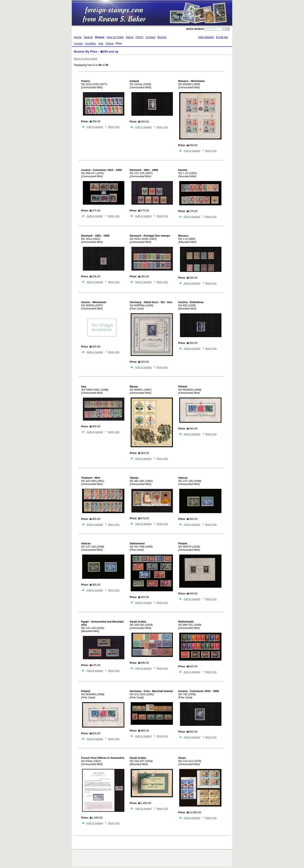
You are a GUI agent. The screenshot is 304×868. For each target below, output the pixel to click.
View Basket (206, 37)
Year (101, 44)
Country (78, 44)
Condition (91, 44)
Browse (100, 37)
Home (78, 37)
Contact (150, 37)
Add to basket (95, 127)
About (130, 37)
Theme (109, 44)
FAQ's (139, 37)
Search (88, 37)
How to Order (115, 37)
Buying (162, 37)
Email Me (222, 37)
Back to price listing (85, 59)
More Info (114, 127)
